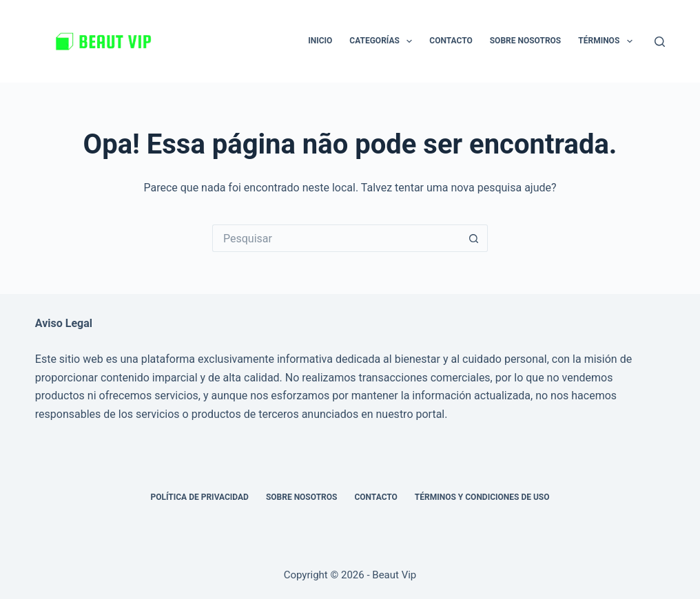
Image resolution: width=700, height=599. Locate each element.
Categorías (383, 41)
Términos (608, 41)
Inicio (320, 41)
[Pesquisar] (660, 42)
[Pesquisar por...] (336, 238)
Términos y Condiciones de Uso (482, 497)
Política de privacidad (199, 497)
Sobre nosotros (526, 41)
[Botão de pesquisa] (474, 238)
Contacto (451, 41)
